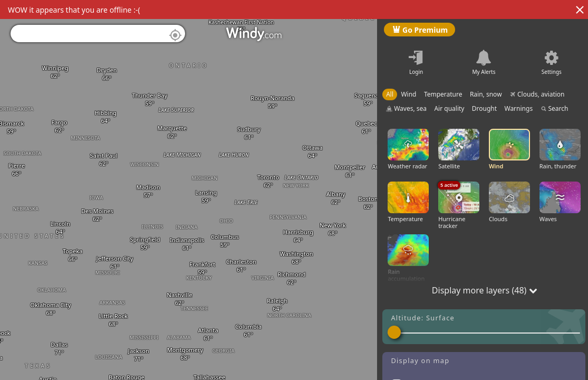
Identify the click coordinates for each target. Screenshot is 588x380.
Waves (560, 202)
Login (416, 72)
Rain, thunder (560, 149)
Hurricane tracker (459, 206)
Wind (509, 149)
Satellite (459, 149)
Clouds (509, 202)
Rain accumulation (408, 258)
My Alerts (484, 72)
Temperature (408, 202)
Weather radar (408, 149)
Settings (552, 72)
